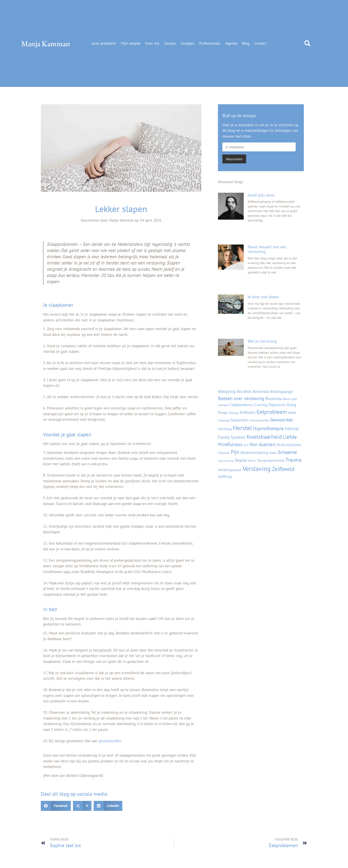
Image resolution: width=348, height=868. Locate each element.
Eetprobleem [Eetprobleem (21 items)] (272, 412)
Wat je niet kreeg (262, 341)
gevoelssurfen (110, 741)
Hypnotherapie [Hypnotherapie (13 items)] (268, 428)
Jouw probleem (104, 43)
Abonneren (234, 159)
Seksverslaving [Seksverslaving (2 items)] (226, 461)
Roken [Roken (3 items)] (273, 453)
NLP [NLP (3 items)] (246, 445)
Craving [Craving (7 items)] (261, 405)
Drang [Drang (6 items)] (291, 405)
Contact (260, 43)
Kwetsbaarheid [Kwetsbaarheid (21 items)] (264, 437)
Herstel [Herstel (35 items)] (242, 428)
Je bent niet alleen (263, 297)
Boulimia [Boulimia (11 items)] (274, 398)
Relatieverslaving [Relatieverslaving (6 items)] (254, 453)
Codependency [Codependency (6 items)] (241, 405)
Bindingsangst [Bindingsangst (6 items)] (282, 392)
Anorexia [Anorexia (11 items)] (261, 391)
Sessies (170, 43)
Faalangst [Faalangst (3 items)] (224, 420)
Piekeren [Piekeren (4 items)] (224, 453)
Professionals (210, 43)
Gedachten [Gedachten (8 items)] (240, 420)
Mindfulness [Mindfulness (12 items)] (230, 444)
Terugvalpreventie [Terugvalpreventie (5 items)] (271, 460)
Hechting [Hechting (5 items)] (225, 429)
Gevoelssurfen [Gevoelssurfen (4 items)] (259, 420)
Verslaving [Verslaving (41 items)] (257, 469)
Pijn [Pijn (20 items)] (235, 452)
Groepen (188, 43)
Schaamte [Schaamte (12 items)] (287, 452)
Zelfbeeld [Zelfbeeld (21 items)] (283, 469)
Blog (246, 43)
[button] (307, 43)
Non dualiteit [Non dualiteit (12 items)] (262, 444)
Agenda (231, 43)
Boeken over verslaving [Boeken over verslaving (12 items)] (241, 398)
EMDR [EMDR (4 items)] (292, 413)
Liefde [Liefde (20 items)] (290, 437)
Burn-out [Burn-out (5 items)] (290, 399)
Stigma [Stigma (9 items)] (241, 460)
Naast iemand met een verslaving (267, 249)
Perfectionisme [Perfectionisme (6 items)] (289, 445)
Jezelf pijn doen (261, 195)
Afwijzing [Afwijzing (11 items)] (227, 391)
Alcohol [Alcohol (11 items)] (244, 391)
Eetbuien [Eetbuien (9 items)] (248, 412)
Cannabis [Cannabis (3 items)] (223, 405)
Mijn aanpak (131, 43)
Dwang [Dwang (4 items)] (234, 413)
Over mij (152, 43)
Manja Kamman (46, 43)
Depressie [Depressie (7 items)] (277, 405)
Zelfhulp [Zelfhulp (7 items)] (225, 476)
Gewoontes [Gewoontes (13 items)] (282, 420)
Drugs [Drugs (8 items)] (223, 412)
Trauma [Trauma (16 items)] (293, 460)
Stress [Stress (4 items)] (252, 460)
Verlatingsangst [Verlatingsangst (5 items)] (230, 470)
